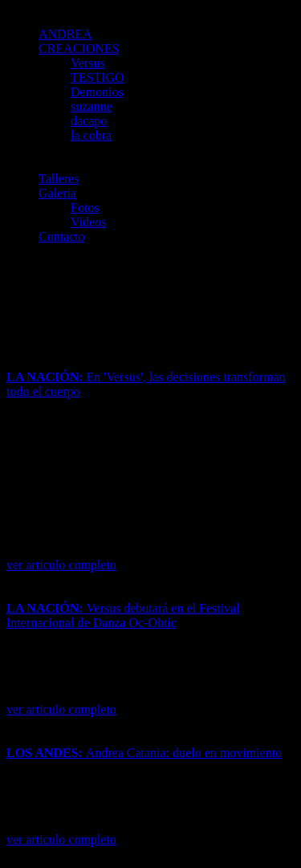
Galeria (57, 193)
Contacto (62, 236)
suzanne (92, 106)
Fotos (85, 208)
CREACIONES (79, 49)
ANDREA (65, 34)
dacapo (89, 121)
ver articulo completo (61, 565)
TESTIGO (98, 77)
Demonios (97, 92)
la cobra (91, 135)
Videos (88, 222)
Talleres (59, 179)
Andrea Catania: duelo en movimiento (144, 753)
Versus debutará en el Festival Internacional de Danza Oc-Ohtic (123, 615)
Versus (88, 63)
